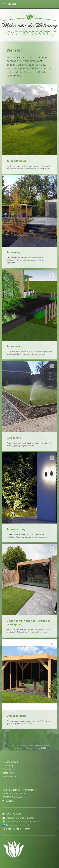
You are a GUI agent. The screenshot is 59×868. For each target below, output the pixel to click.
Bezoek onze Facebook (18, 825)
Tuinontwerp (9, 769)
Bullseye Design (33, 748)
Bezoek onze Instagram (18, 829)
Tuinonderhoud (10, 762)
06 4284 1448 (14, 814)
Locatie (10, 801)
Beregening (8, 773)
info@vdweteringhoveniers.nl (21, 818)
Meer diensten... (11, 776)
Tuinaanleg (8, 765)
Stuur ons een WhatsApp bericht (23, 821)
